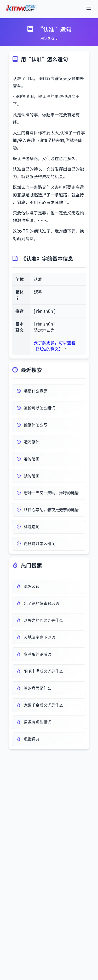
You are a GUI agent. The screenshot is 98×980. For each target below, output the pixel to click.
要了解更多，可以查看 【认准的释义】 (55, 346)
